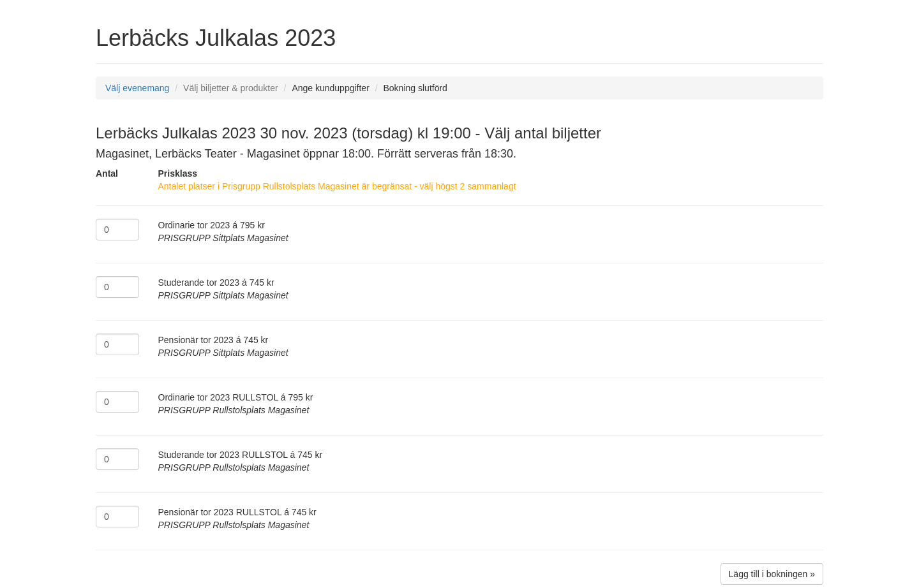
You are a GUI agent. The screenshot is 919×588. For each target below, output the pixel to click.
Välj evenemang (137, 88)
